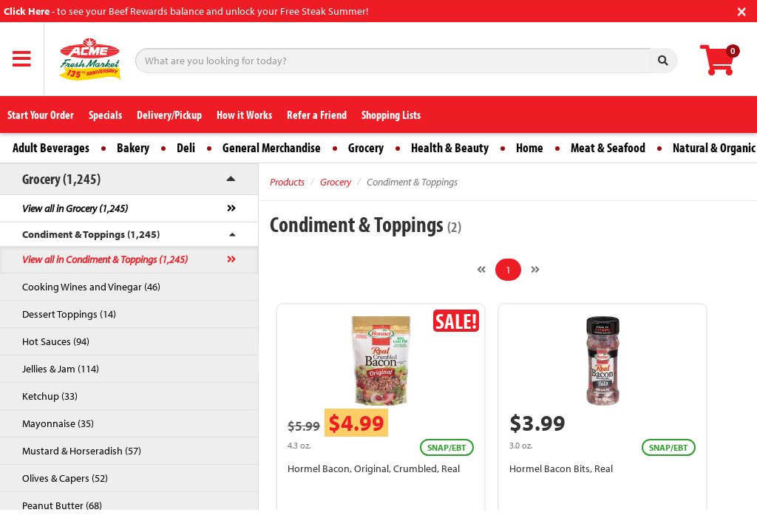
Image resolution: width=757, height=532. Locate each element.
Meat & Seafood (608, 147)
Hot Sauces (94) (56, 341)
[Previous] (481, 270)
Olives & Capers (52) (65, 478)
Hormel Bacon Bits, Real (561, 468)
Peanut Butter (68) (62, 505)
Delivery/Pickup (169, 115)
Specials (105, 115)
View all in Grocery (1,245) (75, 208)
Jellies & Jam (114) (61, 369)
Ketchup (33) (50, 396)
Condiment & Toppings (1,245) (91, 234)
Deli (186, 147)
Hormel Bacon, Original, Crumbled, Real (374, 468)
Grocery (366, 147)
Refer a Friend (317, 115)
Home (530, 147)
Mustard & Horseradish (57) (82, 451)
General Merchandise (272, 147)
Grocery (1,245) (61, 178)
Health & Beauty (450, 147)
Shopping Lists (391, 115)
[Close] (742, 10)
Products (287, 182)
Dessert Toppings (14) (69, 314)
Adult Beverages (51, 147)
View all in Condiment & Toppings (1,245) (105, 259)
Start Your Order (41, 115)
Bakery (133, 147)
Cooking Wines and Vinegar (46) (91, 287)
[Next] (535, 270)
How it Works (244, 115)
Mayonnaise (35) (58, 423)
